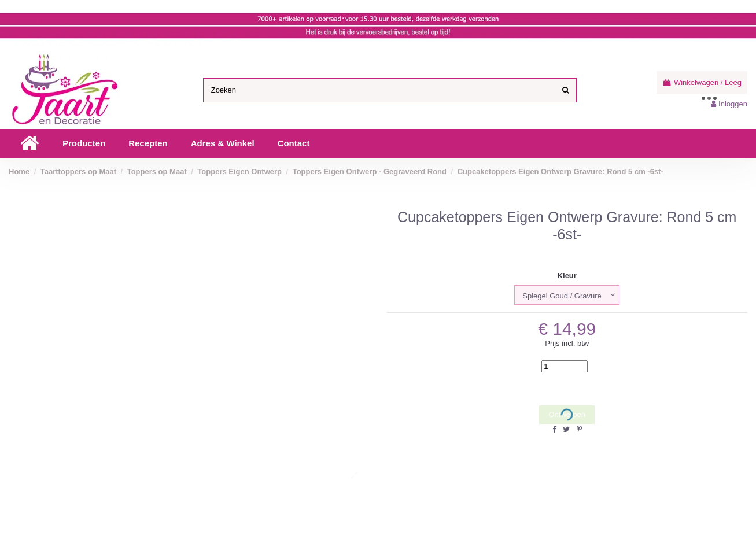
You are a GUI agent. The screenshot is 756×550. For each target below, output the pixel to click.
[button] (84, 143)
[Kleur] (567, 295)
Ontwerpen (567, 415)
